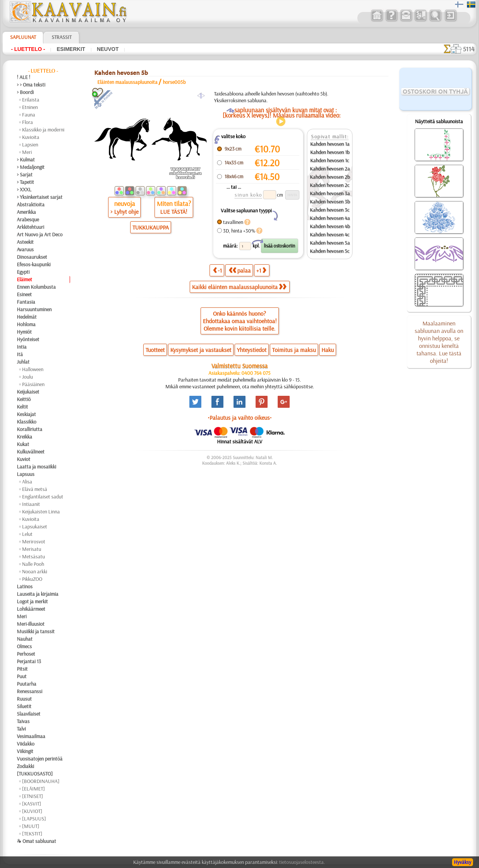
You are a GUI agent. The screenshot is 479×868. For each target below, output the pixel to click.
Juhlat (23, 362)
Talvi (21, 729)
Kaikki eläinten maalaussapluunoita (239, 287)
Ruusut (24, 699)
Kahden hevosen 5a (330, 243)
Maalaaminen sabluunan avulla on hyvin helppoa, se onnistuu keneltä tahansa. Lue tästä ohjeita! (439, 342)
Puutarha (27, 684)
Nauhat (25, 639)
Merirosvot (34, 541)
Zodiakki (25, 766)
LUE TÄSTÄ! (174, 212)
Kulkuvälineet (31, 452)
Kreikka (25, 437)
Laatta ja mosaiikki (36, 467)
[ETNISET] (33, 796)
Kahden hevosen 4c (330, 234)
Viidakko (26, 744)
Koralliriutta (30, 429)
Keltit (22, 407)
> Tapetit (25, 182)
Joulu (28, 377)
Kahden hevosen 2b (330, 177)
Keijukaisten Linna (41, 512)
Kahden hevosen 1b (330, 152)
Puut (22, 676)
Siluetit (24, 706)
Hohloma (26, 324)
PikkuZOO (32, 579)
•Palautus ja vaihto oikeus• (240, 418)
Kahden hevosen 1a (330, 144)
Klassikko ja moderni (43, 130)
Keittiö (24, 399)
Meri (27, 152)
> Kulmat (26, 160)
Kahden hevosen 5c (330, 251)
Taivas (23, 721)
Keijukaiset (28, 392)
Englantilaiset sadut (43, 497)
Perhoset (26, 654)
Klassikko (27, 422)
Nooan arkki (35, 571)
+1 (261, 270)
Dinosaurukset (32, 257)
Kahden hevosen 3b (330, 201)
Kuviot (24, 459)
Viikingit (25, 751)
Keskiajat (26, 414)
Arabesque (28, 219)
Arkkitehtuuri (30, 227)
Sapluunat (23, 37)
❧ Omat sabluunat (36, 841)
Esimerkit (71, 49)
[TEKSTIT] (32, 834)
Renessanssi (30, 691)
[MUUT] (31, 826)
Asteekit (25, 242)
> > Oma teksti (31, 85)
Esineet (24, 294)
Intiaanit (31, 504)
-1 (217, 270)
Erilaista (31, 100)
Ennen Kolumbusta (36, 287)
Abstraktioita (31, 204)
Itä (20, 354)
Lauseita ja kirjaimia (38, 594)
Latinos (25, 586)
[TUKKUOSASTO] (35, 774)
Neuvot (108, 49)
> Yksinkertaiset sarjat (40, 197)
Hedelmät (27, 317)
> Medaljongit (31, 167)
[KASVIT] (32, 804)
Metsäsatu (33, 556)
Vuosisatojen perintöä (40, 759)
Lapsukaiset (35, 526)
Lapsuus (26, 474)
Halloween (33, 369)
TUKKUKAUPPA (151, 227)
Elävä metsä (35, 489)
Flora (28, 122)
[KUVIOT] (32, 811)
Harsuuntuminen (34, 309)
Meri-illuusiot (31, 624)
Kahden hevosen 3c (330, 210)
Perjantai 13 (29, 661)
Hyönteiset (28, 339)
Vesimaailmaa (31, 736)
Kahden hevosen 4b (330, 226)
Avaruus (25, 249)
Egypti (23, 272)
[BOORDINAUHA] (41, 781)
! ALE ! (24, 77)
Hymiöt (24, 332)
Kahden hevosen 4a (330, 218)
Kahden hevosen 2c (330, 185)
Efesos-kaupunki (34, 264)
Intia (22, 347)
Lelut (27, 534)
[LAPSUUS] (34, 819)
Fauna (29, 115)
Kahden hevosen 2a (330, 169)
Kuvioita (31, 137)
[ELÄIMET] (33, 789)
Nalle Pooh (33, 564)
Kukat (23, 444)
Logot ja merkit (32, 601)
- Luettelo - (28, 49)
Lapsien (30, 145)
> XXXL (24, 189)
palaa (240, 270)
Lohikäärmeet (31, 609)
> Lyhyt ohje (124, 212)
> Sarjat (25, 174)
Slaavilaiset (29, 714)
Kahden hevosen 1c (330, 160)
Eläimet (25, 279)
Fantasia (26, 302)
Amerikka (26, 212)
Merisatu (32, 549)
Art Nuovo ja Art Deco (40, 234)
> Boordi (25, 92)
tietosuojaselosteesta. (302, 862)
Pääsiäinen (33, 384)
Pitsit (22, 669)
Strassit (62, 37)
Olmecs (24, 646)
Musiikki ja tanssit (36, 631)
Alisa (27, 482)
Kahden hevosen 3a (330, 193)
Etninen (30, 107)
